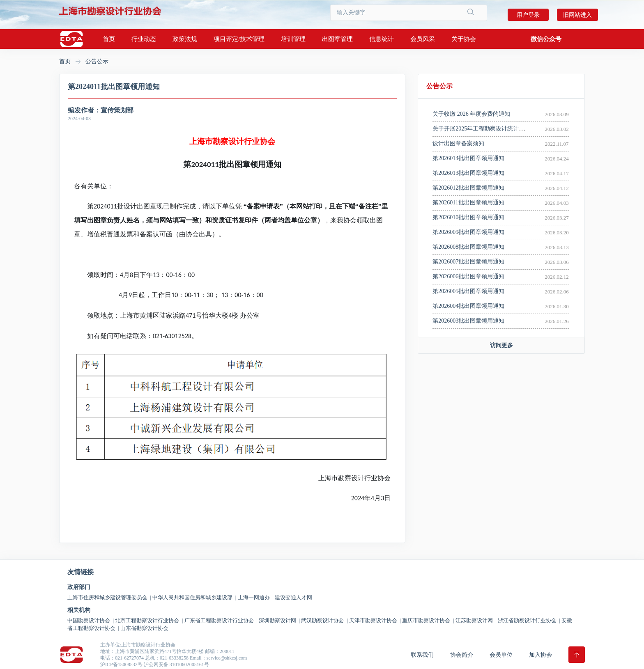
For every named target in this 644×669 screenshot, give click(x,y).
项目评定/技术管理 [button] (239, 39)
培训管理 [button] (293, 39)
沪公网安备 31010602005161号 (176, 664)
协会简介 (462, 655)
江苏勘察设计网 (476, 620)
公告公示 (97, 61)
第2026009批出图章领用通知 (468, 232)
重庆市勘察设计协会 (428, 620)
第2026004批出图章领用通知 (468, 306)
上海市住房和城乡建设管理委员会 (109, 597)
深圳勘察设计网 (279, 620)
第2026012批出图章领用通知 (468, 188)
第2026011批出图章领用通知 (468, 203)
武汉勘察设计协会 (324, 620)
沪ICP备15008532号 (121, 664)
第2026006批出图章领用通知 (468, 276)
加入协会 (540, 655)
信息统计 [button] (382, 39)
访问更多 (501, 345)
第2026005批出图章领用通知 (468, 291)
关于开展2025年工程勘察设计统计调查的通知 (490, 129)
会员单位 (501, 655)
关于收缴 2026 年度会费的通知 (471, 114)
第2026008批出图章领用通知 (468, 247)
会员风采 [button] (423, 39)
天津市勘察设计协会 (375, 620)
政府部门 (79, 587)
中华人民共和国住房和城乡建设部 (194, 597)
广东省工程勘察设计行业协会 (221, 620)
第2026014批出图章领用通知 (468, 158)
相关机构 (79, 610)
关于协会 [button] (464, 39)
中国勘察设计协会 (91, 620)
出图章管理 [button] (337, 39)
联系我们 (422, 655)
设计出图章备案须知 (458, 143)
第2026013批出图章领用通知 (468, 173)
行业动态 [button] (144, 39)
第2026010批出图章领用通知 (468, 217)
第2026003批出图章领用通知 (468, 321)
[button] (546, 39)
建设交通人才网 (293, 597)
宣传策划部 (117, 110)
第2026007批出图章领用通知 (468, 262)
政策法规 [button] (185, 39)
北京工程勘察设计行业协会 (149, 620)
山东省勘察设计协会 (144, 628)
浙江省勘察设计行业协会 (529, 620)
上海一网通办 (256, 597)
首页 (109, 39)
